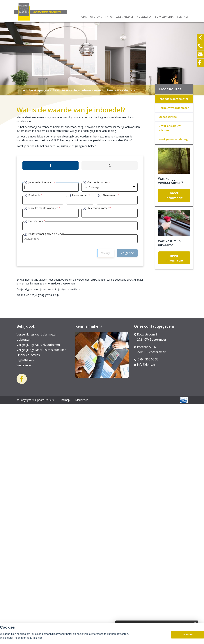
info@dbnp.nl (145, 364)
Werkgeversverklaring (173, 139)
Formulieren (61, 90)
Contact (183, 16)
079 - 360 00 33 (146, 359)
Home (83, 16)
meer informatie (174, 195)
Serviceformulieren (87, 90)
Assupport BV (40, 400)
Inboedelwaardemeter (121, 90)
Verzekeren (144, 16)
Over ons (96, 16)
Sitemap (65, 400)
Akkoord (188, 635)
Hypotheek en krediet (119, 16)
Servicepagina (164, 16)
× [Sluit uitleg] (193, 623)
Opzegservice (168, 117)
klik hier (37, 638)
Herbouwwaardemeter (174, 108)
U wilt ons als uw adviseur (170, 128)
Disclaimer (81, 400)
